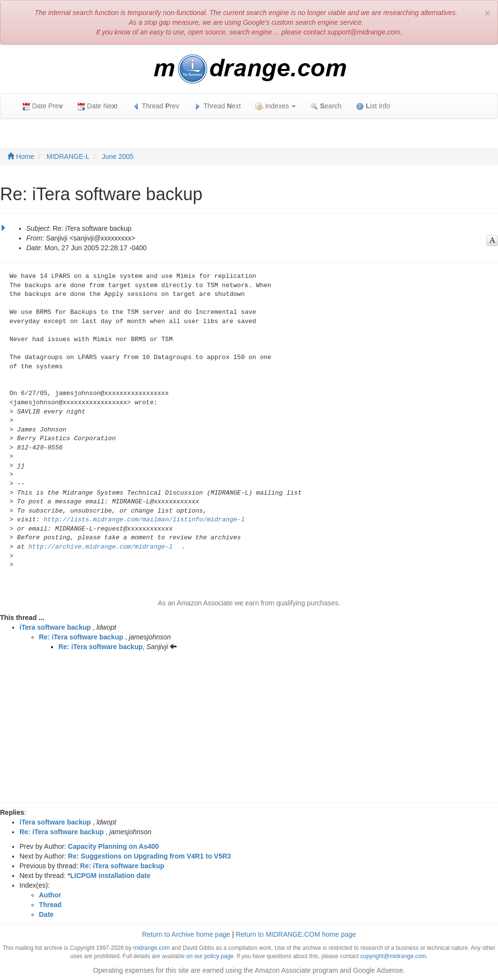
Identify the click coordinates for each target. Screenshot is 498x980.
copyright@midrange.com (393, 956)
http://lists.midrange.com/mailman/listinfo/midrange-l (144, 520)
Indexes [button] (276, 106)
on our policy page (210, 956)
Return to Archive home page (186, 934)
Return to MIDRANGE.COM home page (296, 934)
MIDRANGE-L (68, 156)
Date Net (98, 106)
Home (21, 156)
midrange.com (151, 948)
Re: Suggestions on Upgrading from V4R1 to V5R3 (150, 856)
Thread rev (156, 106)
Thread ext (218, 106)
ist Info (373, 106)
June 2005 (117, 156)
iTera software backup (55, 627)
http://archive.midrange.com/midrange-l (101, 547)
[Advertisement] (249, 729)
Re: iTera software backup (81, 637)
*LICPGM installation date (109, 876)
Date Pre (43, 106)
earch (326, 106)
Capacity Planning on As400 (114, 846)
